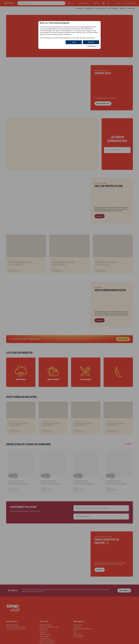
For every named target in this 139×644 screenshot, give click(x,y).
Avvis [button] (74, 42)
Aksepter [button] (91, 42)
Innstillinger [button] (92, 46)
